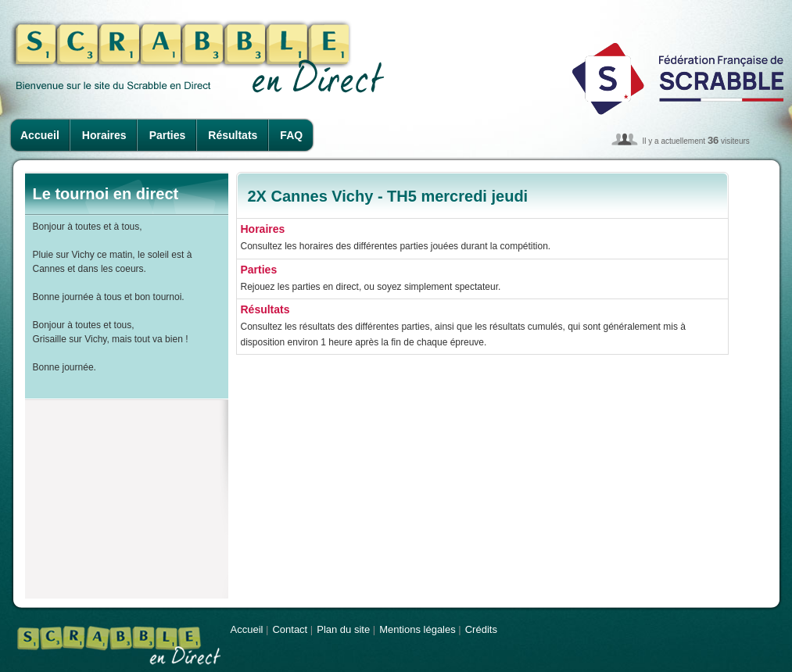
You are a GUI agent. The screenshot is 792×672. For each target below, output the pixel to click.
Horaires (104, 135)
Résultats (233, 135)
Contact (290, 629)
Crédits (481, 629)
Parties (168, 135)
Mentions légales (418, 629)
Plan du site (343, 629)
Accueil (40, 135)
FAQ (291, 135)
